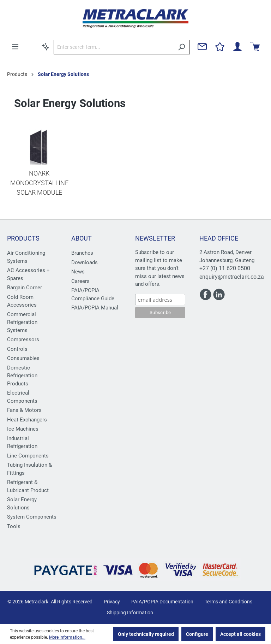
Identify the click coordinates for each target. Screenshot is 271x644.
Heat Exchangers (27, 420)
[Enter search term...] (114, 47)
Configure (197, 634)
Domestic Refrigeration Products (22, 376)
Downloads (85, 262)
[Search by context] (46, 47)
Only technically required (146, 634)
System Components (32, 517)
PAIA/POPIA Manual (95, 308)
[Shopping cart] (255, 47)
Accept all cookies (240, 634)
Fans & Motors (24, 410)
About (82, 238)
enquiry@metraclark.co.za (232, 277)
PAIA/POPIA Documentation (162, 602)
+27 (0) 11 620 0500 (225, 268)
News (78, 272)
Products (23, 238)
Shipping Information (130, 613)
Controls (17, 349)
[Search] (182, 47)
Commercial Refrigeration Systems (22, 322)
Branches (82, 253)
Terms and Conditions (228, 602)
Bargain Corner (25, 288)
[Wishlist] (220, 47)
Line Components (28, 456)
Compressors (23, 339)
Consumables (23, 358)
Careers (80, 281)
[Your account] (237, 47)
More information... (67, 637)
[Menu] (15, 47)
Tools (14, 526)
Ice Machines (23, 429)
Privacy (112, 602)
